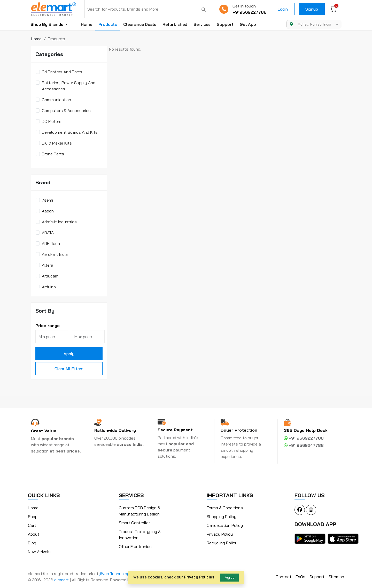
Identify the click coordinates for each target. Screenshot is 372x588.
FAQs (300, 577)
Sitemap (336, 577)
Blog (32, 543)
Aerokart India (55, 254)
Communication (56, 100)
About (34, 534)
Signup (312, 9)
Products (108, 24)
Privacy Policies (199, 577)
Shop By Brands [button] (47, 24)
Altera (48, 265)
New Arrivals (39, 552)
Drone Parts (53, 154)
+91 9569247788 (304, 445)
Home (87, 24)
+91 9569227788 (304, 438)
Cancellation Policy (225, 525)
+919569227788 (250, 12)
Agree (230, 577)
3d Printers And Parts (62, 72)
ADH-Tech (51, 243)
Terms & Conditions (225, 508)
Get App (248, 24)
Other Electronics (135, 546)
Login (283, 9)
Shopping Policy (222, 517)
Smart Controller (134, 523)
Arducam (50, 276)
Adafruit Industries (59, 222)
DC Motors (52, 121)
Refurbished (175, 24)
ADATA (48, 233)
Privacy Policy (220, 534)
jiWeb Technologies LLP (121, 574)
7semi (47, 200)
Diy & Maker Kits (57, 143)
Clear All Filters (69, 369)
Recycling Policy (222, 543)
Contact (284, 577)
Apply (69, 354)
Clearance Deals (140, 24)
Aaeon (48, 211)
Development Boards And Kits (70, 132)
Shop (33, 517)
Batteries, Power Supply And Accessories (69, 86)
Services (202, 24)
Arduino (49, 287)
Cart (32, 525)
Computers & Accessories (66, 110)
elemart (62, 580)
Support (225, 24)
